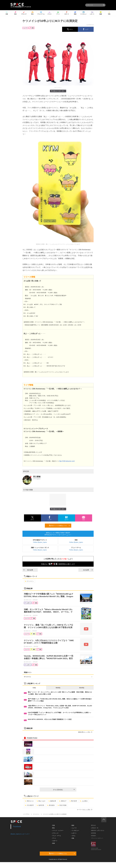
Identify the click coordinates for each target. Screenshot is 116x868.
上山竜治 (84, 801)
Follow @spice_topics (40, 542)
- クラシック (55, 833)
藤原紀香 (52, 801)
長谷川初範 (62, 805)
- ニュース (74, 828)
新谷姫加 (51, 805)
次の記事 (88, 570)
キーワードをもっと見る (85, 810)
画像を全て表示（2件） (58, 91)
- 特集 (72, 838)
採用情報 (93, 833)
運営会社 (93, 825)
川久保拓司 (29, 805)
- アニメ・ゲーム (56, 836)
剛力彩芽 (73, 801)
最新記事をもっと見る (85, 732)
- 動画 (72, 825)
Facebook (17, 827)
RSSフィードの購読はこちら (59, 525)
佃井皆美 (40, 805)
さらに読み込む (64, 790)
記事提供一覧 (95, 828)
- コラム (73, 836)
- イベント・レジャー (57, 830)
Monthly (82, 688)
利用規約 (93, 836)
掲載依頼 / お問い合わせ (98, 830)
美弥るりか (29, 801)
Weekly (58, 688)
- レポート (74, 833)
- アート (54, 838)
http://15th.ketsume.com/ (67, 461)
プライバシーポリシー (97, 838)
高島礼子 (63, 801)
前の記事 (28, 570)
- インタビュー (75, 830)
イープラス (26, 814)
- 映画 (53, 843)
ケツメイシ (29, 581)
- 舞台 (53, 828)
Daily (34, 688)
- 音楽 (53, 825)
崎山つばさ (41, 801)
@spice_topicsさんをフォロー (20, 834)
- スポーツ (54, 841)
